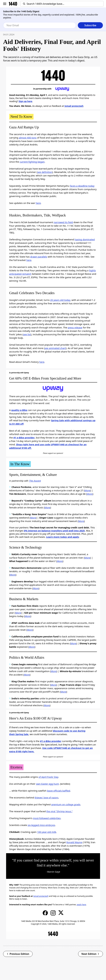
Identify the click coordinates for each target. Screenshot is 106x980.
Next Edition (90, 954)
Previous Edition (18, 954)
